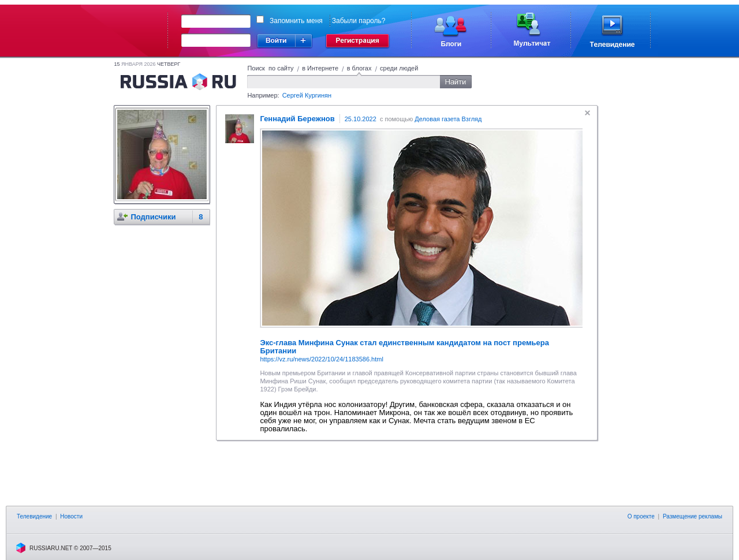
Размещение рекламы (693, 516)
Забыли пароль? (359, 21)
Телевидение (34, 516)
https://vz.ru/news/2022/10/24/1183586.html (321, 359)
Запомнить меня (296, 21)
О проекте (641, 516)
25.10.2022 (361, 119)
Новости (71, 516)
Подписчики (153, 217)
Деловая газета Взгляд (448, 119)
